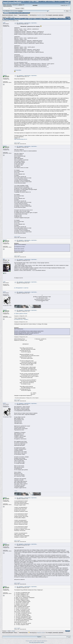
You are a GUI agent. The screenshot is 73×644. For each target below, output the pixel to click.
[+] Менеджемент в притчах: (21, 288)
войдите (20, 5)
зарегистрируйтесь (8, 6)
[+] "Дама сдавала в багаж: (21, 314)
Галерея (67, 3)
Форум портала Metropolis (8, 15)
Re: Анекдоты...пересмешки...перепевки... (27, 23)
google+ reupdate (17, 143)
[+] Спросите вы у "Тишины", (21, 319)
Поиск (15, 13)
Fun (30, 15)
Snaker (43, 15)
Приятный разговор (23, 15)
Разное (15, 15)
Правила (18, 13)
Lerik (4, 23)
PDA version (41, 642)
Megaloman (39, 15)
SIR (4, 259)
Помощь (11, 13)
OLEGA (16, 491)
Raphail (5, 75)
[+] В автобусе (18, 70)
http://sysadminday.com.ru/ (21, 139)
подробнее (20, 11)
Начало (6, 13)
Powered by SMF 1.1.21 (30, 641)
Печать (68, 17)
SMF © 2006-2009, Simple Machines (41, 641)
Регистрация (27, 13)
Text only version (33, 642)
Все (11, 17)
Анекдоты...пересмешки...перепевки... (56, 15)
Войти (22, 13)
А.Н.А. (4, 292)
